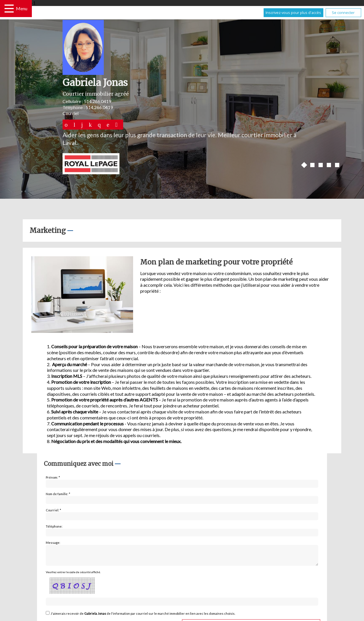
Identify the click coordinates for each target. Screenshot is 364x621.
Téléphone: (54, 526)
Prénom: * (53, 477)
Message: (53, 543)
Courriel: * (53, 510)
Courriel (71, 113)
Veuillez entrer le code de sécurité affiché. (73, 575)
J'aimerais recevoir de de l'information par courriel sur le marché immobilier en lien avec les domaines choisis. (143, 617)
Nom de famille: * (58, 494)
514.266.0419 (98, 101)
